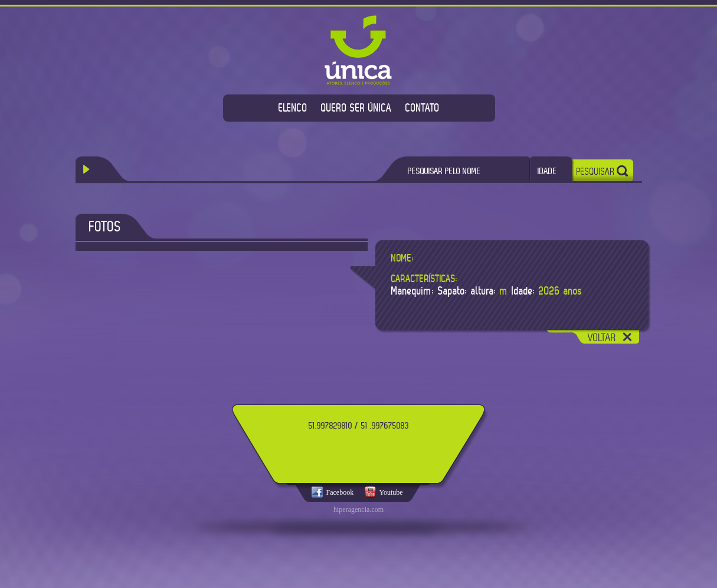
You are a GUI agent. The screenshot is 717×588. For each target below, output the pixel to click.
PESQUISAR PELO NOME (444, 171)
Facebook (340, 492)
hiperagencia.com (358, 509)
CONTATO (423, 108)
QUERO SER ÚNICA (356, 108)
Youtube (391, 492)
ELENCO (293, 108)
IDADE (547, 171)
